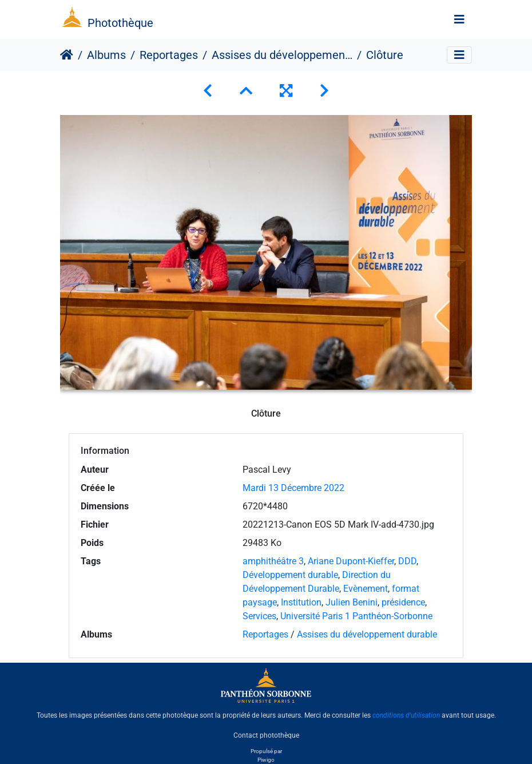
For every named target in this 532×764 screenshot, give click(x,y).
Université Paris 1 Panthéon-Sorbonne (356, 616)
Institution (301, 602)
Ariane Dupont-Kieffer (351, 561)
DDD (407, 561)
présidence (403, 602)
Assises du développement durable (282, 55)
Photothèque (120, 23)
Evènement (366, 589)
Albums (106, 55)
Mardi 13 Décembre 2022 (293, 488)
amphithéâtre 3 (273, 561)
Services (259, 616)
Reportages (169, 55)
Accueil (67, 55)
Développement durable (290, 575)
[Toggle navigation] (459, 19)
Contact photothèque (266, 735)
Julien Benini (352, 602)
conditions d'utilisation (406, 715)
